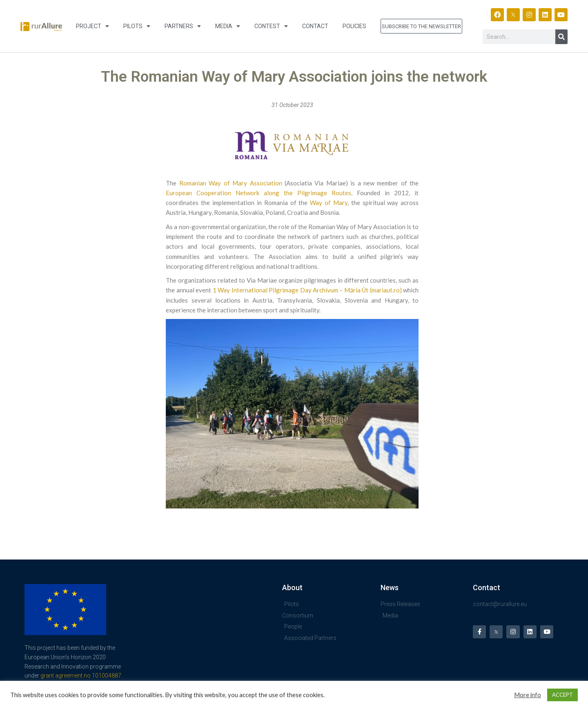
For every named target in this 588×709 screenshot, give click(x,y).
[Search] (561, 37)
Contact (315, 26)
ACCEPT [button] (562, 695)
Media (228, 26)
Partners (183, 26)
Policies (354, 26)
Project (92, 26)
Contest (271, 26)
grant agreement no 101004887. (81, 676)
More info (528, 695)
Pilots (137, 26)
